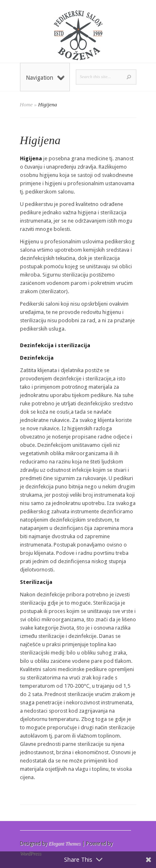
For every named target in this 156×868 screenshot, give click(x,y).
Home (26, 104)
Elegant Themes (65, 843)
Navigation (45, 78)
